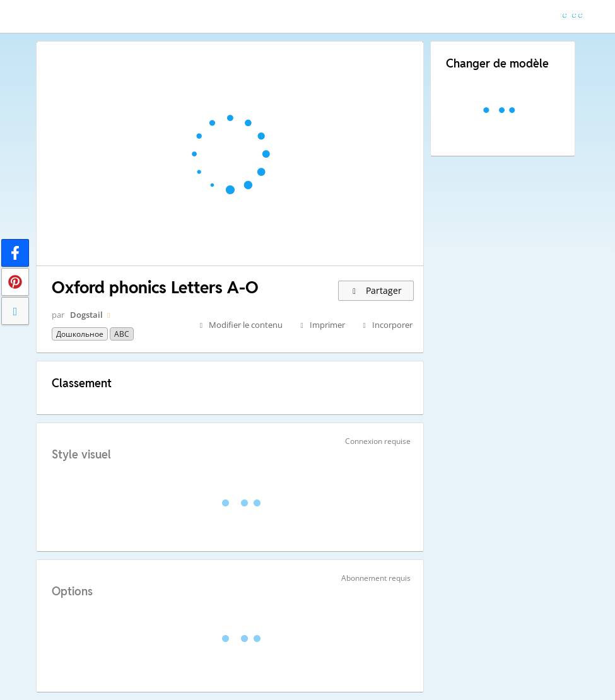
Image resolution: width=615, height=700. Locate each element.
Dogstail (86, 315)
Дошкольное (80, 334)
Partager (376, 290)
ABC (122, 334)
